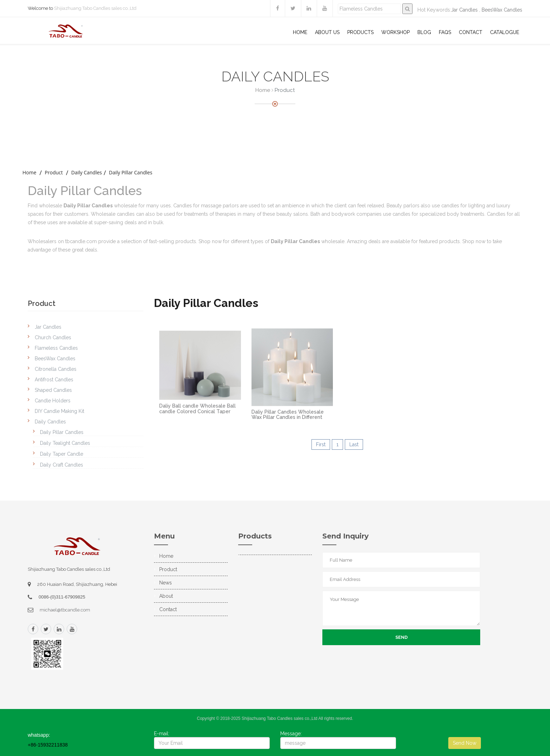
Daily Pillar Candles (130, 172)
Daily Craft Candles (62, 465)
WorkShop (395, 32)
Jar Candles (464, 10)
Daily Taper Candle (62, 454)
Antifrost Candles (54, 380)
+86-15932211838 (48, 745)
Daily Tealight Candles (65, 443)
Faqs (445, 32)
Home (300, 32)
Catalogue (505, 32)
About (166, 596)
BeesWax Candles (502, 10)
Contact (471, 32)
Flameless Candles (56, 348)
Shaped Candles (53, 390)
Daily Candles (86, 172)
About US (327, 32)
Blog (424, 32)
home (29, 172)
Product (54, 172)
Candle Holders (53, 401)
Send (401, 637)
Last (354, 444)
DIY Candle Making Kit (59, 411)
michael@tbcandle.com (65, 610)
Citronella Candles (56, 369)
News (166, 583)
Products (360, 32)
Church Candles (53, 337)
